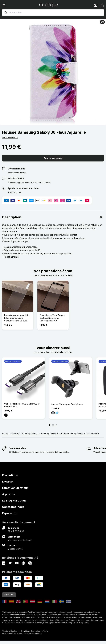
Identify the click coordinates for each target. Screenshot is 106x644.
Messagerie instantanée (20, 540)
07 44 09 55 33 (16, 531)
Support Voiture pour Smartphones (67, 404)
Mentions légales (9, 631)
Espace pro (10, 513)
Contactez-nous (13, 507)
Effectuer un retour (15, 488)
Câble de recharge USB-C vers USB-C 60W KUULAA (22, 405)
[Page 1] (49, 425)
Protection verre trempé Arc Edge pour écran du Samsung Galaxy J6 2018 (17, 318)
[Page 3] (57, 425)
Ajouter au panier (53, 158)
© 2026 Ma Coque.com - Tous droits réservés (22, 634)
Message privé (15, 549)
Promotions (10, 475)
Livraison (8, 482)
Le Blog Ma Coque (14, 501)
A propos (8, 494)
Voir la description (10, 138)
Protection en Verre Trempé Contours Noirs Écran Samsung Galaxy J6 (52, 318)
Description (53, 217)
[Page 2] (53, 425)
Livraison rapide (16, 169)
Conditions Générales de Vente (35, 631)
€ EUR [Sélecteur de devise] (9, 595)
